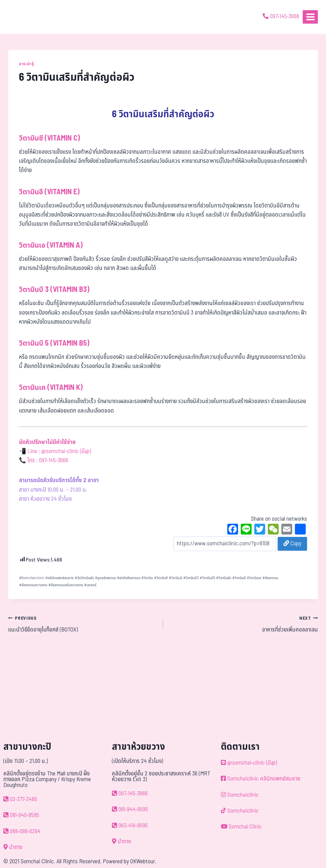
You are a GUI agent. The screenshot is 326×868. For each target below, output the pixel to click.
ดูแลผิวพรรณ (106, 578)
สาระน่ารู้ (26, 64)
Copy (292, 544)
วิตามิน (147, 578)
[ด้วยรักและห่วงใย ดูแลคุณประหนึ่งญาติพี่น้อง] (25, 17)
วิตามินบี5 (207, 578)
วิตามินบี (176, 578)
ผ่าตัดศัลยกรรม (129, 578)
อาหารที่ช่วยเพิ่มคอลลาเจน (243, 624)
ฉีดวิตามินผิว (84, 578)
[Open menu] (310, 17)
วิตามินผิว (224, 578)
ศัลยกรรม (270, 578)
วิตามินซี (161, 578)
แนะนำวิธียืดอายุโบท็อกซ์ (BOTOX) (83, 624)
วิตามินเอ (254, 578)
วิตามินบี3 (191, 578)
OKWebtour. (143, 862)
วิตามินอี (239, 578)
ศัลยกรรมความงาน (33, 585)
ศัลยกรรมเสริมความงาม (66, 585)
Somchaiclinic (32, 578)
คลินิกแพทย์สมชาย (60, 578)
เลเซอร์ (90, 585)
